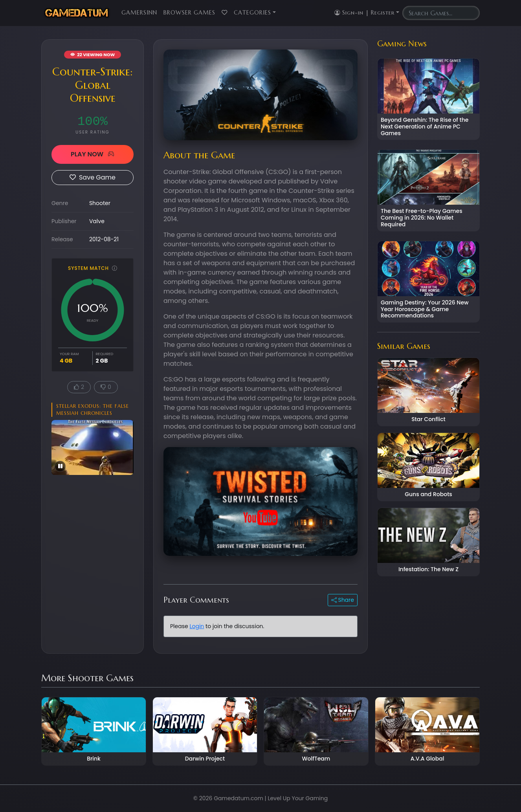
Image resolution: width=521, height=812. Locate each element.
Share (343, 600)
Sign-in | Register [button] (364, 13)
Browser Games (189, 13)
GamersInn (139, 13)
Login (197, 626)
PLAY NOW (93, 154)
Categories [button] (252, 13)
